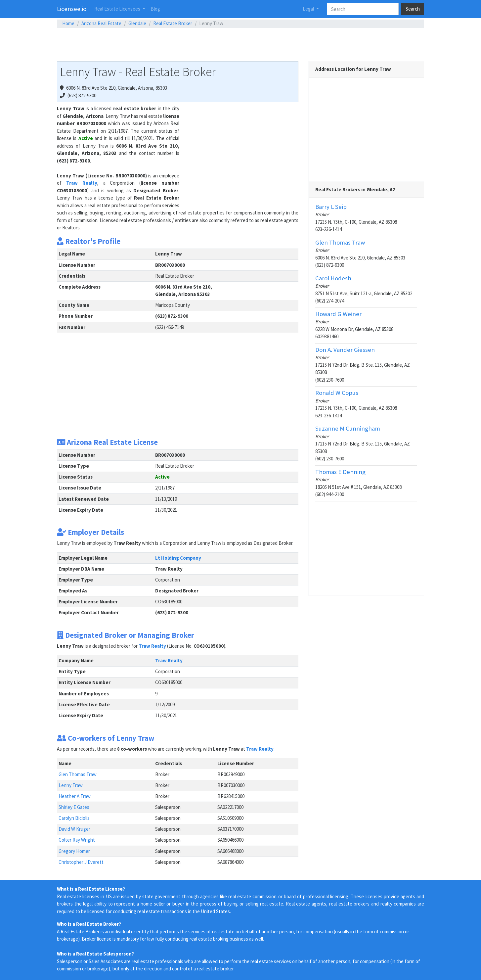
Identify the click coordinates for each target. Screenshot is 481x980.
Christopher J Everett (81, 862)
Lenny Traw (71, 785)
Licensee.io (72, 9)
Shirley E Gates (74, 807)
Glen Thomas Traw (78, 774)
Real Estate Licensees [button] (118, 9)
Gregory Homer (74, 851)
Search (413, 9)
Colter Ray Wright (77, 840)
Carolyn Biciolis (74, 818)
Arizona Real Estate (101, 23)
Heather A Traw (75, 796)
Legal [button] (309, 9)
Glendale (137, 23)
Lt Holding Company (178, 558)
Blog (155, 9)
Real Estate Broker (173, 23)
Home (68, 23)
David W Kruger (74, 829)
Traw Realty (82, 183)
